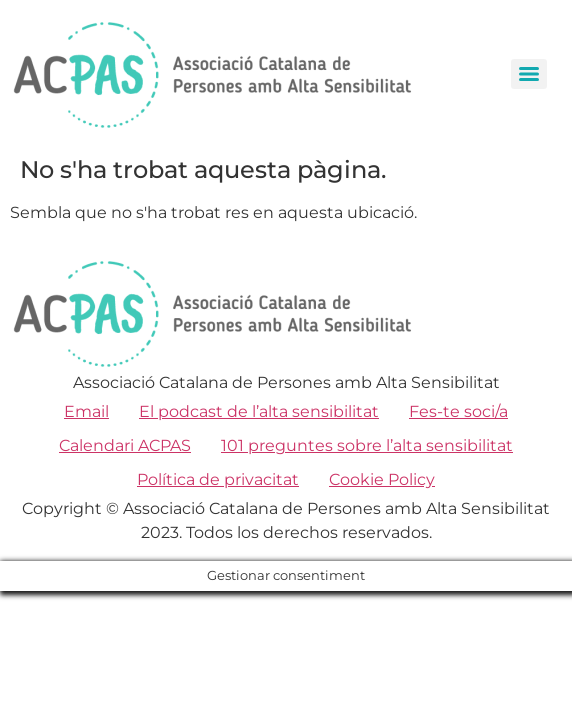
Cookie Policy (382, 479)
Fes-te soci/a (458, 411)
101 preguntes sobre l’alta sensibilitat (367, 445)
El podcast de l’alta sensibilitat (259, 411)
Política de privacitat (218, 479)
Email (86, 411)
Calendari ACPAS (125, 445)
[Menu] (529, 74)
